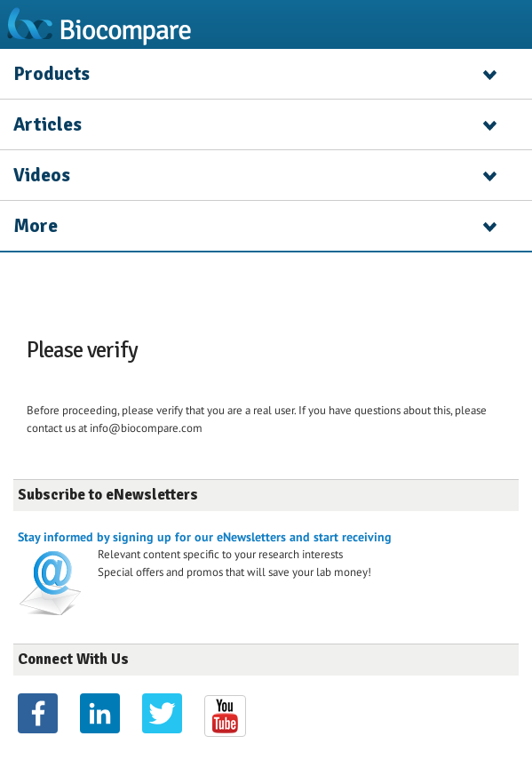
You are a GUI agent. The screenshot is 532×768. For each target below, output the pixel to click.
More (36, 226)
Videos (42, 175)
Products (52, 74)
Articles (48, 124)
